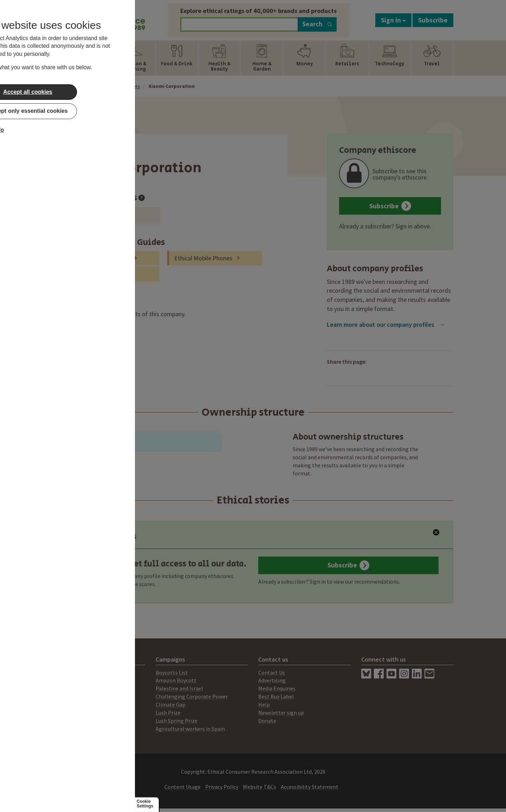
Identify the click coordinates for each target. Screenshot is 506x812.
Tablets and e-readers (101, 258)
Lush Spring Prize (177, 721)
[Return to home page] (99, 18)
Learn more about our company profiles (386, 324)
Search (317, 24)
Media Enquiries (277, 688)
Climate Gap (171, 704)
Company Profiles (122, 86)
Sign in (393, 20)
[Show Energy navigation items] (92, 58)
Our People (66, 713)
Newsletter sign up (281, 713)
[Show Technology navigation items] (390, 58)
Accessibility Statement (310, 787)
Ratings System (72, 696)
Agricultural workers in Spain (190, 729)
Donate (267, 721)
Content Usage (183, 787)
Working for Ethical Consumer (89, 729)
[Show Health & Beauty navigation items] (219, 58)
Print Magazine (71, 680)
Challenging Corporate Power (192, 696)
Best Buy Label (276, 696)
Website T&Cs (260, 787)
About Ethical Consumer (82, 673)
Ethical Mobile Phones (203, 258)
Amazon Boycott (176, 680)
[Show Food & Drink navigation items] (177, 58)
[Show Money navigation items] (305, 58)
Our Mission (67, 704)
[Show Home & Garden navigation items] (262, 58)
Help (264, 704)
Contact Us (272, 673)
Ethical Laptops (92, 274)
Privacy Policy (222, 787)
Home (88, 86)
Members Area (70, 721)
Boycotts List (172, 673)
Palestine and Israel (179, 688)
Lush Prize (168, 713)
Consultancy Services (78, 688)
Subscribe (433, 20)
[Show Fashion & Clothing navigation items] (134, 58)
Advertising (272, 680)
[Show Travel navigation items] (432, 58)
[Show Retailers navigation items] (347, 58)
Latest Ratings (102, 536)
